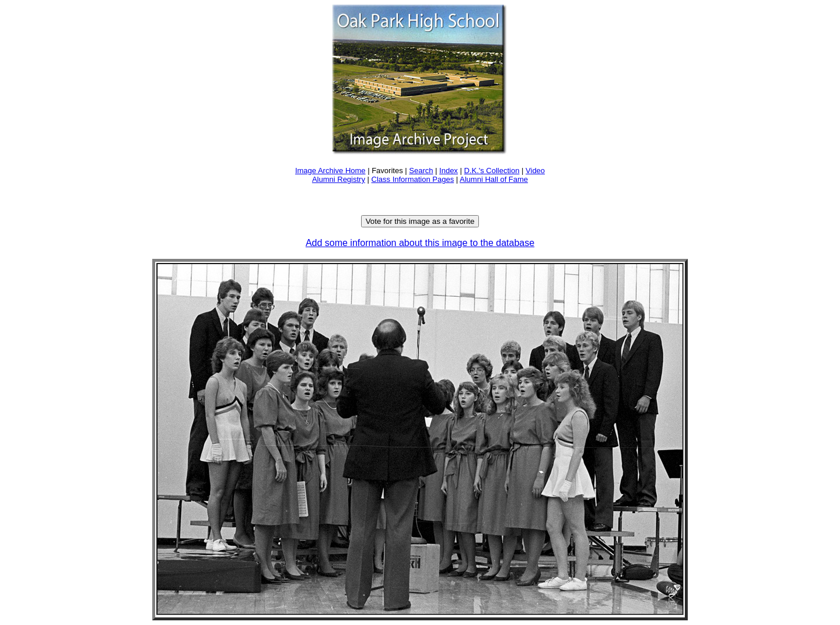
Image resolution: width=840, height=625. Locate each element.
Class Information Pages (413, 179)
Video (535, 171)
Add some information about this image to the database (420, 243)
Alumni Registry (339, 179)
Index (449, 171)
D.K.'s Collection (491, 171)
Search (421, 171)
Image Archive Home (330, 171)
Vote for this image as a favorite (420, 221)
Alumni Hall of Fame (494, 179)
